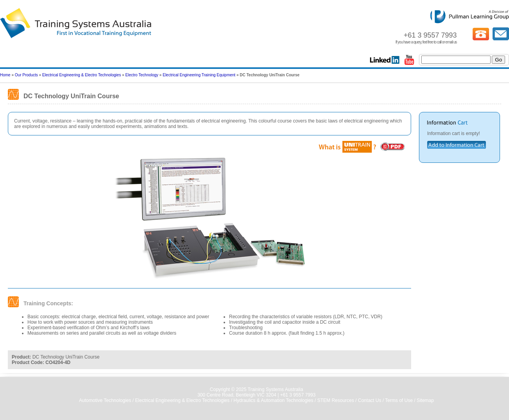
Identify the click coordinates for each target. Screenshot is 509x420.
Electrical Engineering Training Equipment (199, 75)
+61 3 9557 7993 (298, 395)
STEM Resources (336, 400)
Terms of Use (399, 400)
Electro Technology (142, 75)
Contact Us (369, 400)
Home (5, 75)
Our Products (26, 75)
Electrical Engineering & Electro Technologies (82, 75)
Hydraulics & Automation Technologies (273, 400)
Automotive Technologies (105, 400)
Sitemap (425, 400)
